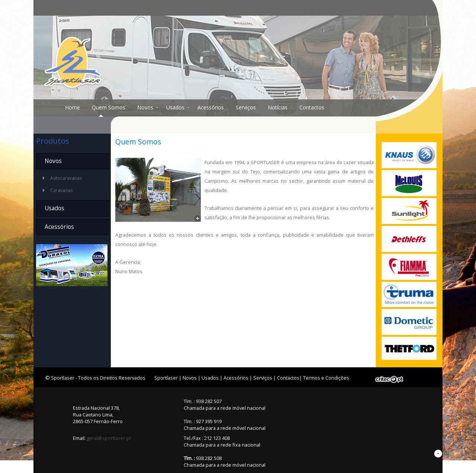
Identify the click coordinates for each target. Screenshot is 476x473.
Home (73, 107)
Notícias (278, 107)
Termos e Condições (326, 378)
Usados (175, 107)
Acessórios (211, 107)
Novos (145, 107)
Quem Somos (109, 107)
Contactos (312, 107)
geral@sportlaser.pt (109, 438)
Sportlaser (166, 378)
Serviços (246, 107)
